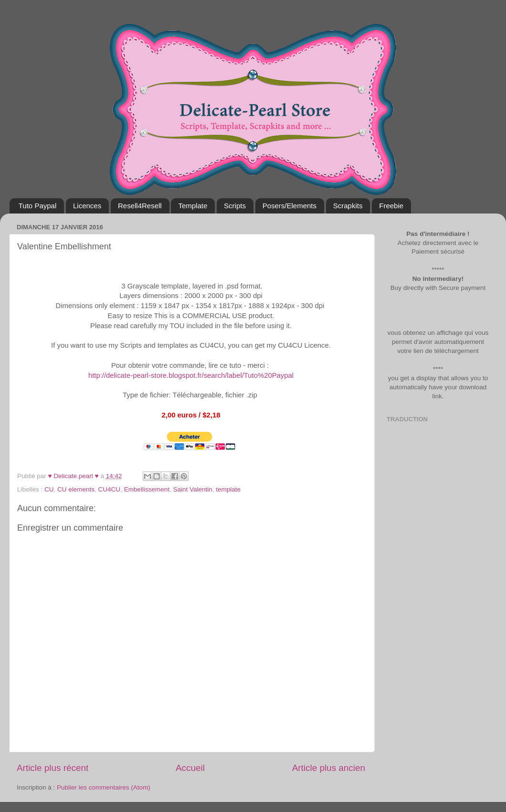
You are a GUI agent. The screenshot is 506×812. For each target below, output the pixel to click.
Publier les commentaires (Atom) (104, 787)
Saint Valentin (192, 489)
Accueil (190, 768)
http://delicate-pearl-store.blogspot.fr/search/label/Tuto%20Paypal (192, 375)
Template (193, 206)
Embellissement (147, 489)
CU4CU (110, 489)
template (228, 489)
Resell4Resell (140, 206)
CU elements (76, 489)
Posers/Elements (290, 206)
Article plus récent (53, 768)
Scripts (235, 206)
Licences (87, 206)
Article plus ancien (329, 768)
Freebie (391, 206)
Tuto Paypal (38, 206)
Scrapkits (348, 206)
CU (49, 489)
